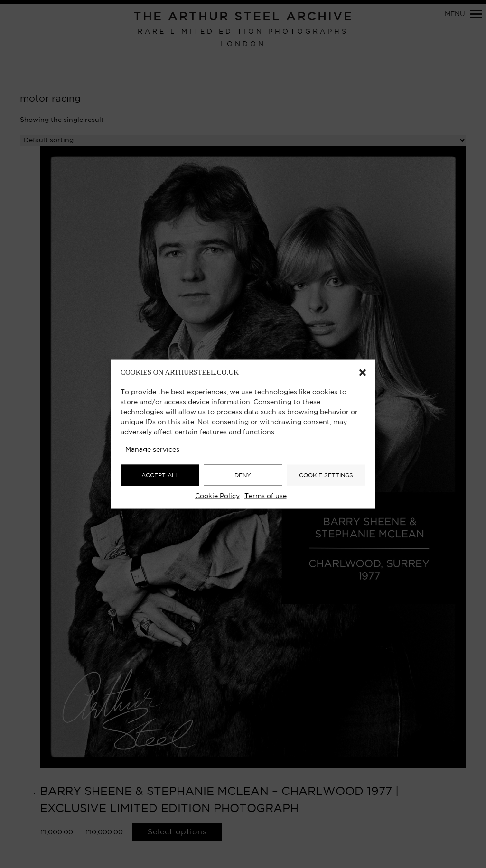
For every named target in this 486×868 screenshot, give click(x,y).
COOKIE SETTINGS (326, 475)
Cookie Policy (217, 496)
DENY (243, 475)
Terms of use (266, 496)
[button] (363, 373)
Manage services (152, 450)
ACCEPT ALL (160, 475)
